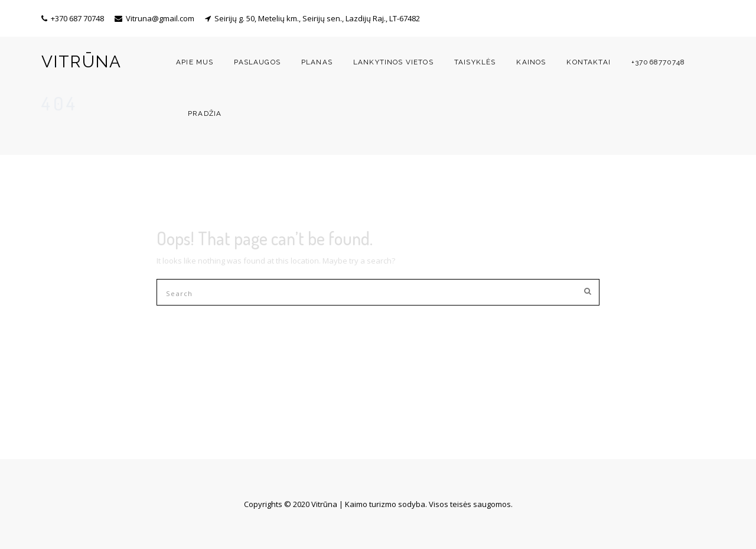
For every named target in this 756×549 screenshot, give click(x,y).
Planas (317, 62)
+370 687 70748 (77, 18)
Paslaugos (257, 62)
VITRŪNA (82, 62)
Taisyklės (475, 62)
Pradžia (205, 113)
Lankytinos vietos (393, 62)
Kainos (531, 62)
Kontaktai (589, 62)
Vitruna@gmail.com (160, 18)
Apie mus (195, 62)
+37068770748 (658, 62)
